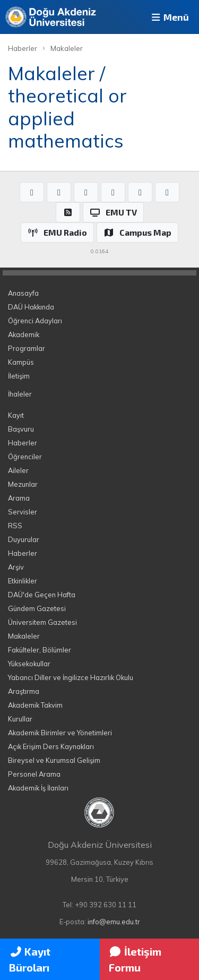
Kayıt (16, 415)
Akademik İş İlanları (38, 788)
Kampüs (21, 362)
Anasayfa (23, 293)
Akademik (24, 334)
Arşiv (16, 567)
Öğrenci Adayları (35, 321)
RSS (15, 526)
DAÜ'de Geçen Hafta (42, 595)
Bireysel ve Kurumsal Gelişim (54, 760)
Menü (169, 17)
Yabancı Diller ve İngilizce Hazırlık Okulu (71, 677)
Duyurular (24, 539)
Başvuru (21, 429)
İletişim (19, 376)
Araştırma (24, 691)
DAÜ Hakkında (31, 307)
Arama (19, 498)
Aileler (18, 470)
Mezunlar (23, 484)
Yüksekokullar (29, 664)
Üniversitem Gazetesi (42, 622)
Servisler (23, 512)
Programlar (27, 348)
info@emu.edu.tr (114, 922)
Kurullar (20, 719)
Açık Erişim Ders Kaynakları (51, 746)
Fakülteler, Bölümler (40, 650)
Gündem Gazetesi (37, 608)
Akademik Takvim (35, 705)
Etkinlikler (23, 581)
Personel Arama (34, 774)
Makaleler (67, 48)
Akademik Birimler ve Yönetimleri (60, 733)
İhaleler (20, 394)
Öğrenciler (25, 457)
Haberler (23, 48)
